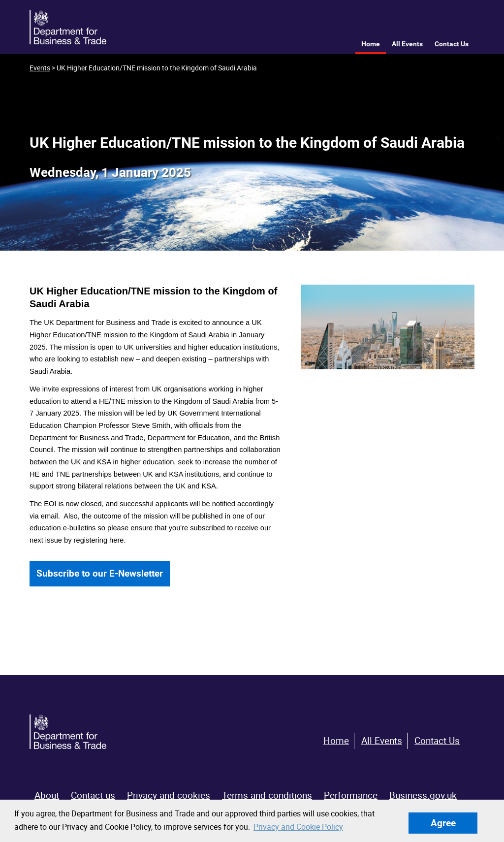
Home (371, 44)
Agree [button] (443, 823)
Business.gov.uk (423, 795)
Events (40, 68)
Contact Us (452, 44)
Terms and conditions (267, 795)
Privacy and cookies (169, 795)
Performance (351, 795)
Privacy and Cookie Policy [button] (298, 827)
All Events (407, 44)
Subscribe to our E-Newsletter (100, 573)
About (47, 795)
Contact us (93, 795)
